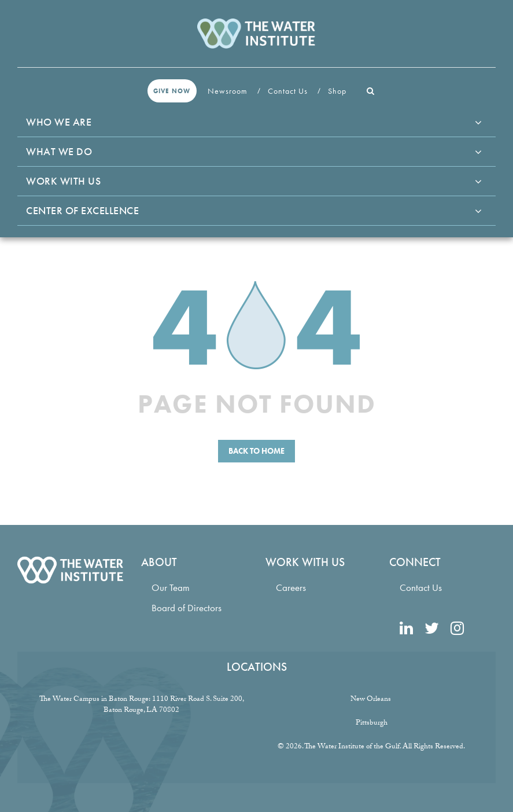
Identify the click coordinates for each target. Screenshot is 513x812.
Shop (338, 91)
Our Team (171, 588)
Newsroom (229, 91)
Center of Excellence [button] (82, 210)
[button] (371, 91)
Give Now (172, 91)
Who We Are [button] (59, 122)
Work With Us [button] (63, 181)
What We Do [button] (59, 151)
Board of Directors (187, 608)
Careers (291, 588)
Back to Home (256, 451)
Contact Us (289, 91)
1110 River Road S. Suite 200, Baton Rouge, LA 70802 (174, 705)
